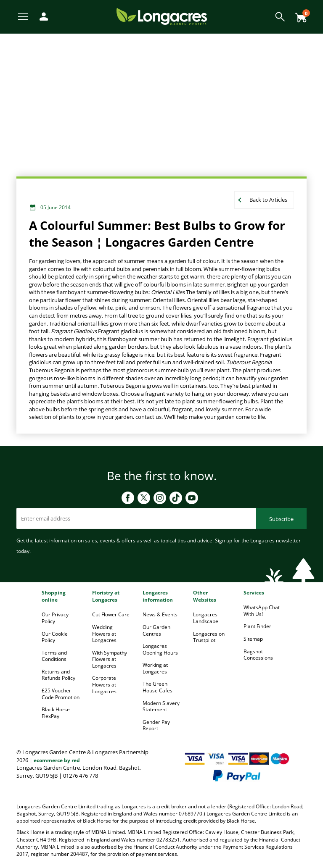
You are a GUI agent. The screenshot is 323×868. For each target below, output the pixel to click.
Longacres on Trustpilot (209, 637)
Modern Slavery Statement (161, 706)
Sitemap (253, 639)
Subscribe (281, 519)
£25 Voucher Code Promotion (61, 694)
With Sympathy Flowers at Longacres (110, 659)
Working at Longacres (155, 668)
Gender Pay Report (156, 725)
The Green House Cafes (158, 687)
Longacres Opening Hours (160, 649)
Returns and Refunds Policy (58, 675)
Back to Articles (268, 200)
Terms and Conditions (54, 656)
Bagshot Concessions (258, 655)
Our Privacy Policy (55, 618)
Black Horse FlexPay (56, 713)
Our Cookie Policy (55, 637)
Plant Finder (257, 626)
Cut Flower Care (111, 614)
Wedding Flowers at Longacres (104, 634)
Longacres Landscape (206, 618)
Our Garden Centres (156, 630)
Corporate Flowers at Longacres (104, 684)
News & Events (160, 614)
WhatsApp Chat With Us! (262, 611)
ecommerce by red (57, 760)
